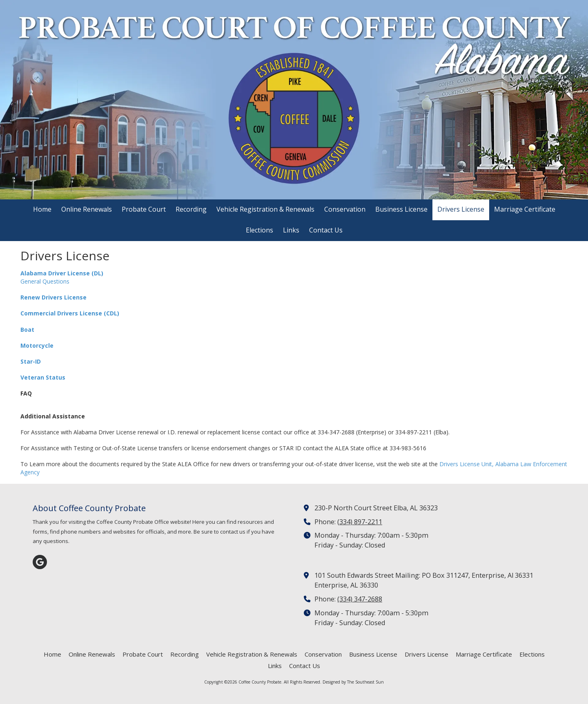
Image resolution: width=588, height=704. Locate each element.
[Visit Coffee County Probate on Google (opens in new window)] (40, 562)
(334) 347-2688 (360, 599)
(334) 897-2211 (360, 522)
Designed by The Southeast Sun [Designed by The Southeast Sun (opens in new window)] (353, 682)
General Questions (45, 281)
